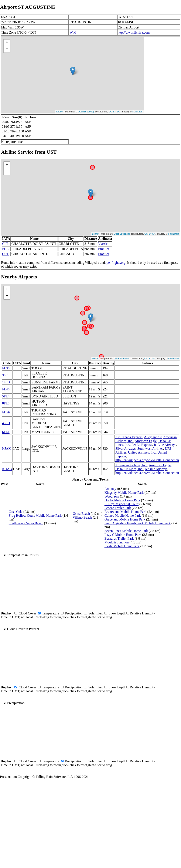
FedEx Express (142, 445)
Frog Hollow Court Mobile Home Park (35, 516)
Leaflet (60, 112)
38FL (6, 375)
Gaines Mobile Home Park (123, 516)
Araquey (110, 489)
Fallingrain (138, 112)
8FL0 (6, 403)
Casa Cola (16, 512)
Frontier (104, 249)
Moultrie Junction (117, 542)
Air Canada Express (129, 437)
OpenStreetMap (86, 112)
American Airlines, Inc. (131, 465)
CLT (5, 244)
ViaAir (103, 244)
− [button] (7, 49)
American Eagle (146, 441)
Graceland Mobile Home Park (125, 519)
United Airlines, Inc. (142, 452)
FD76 (6, 412)
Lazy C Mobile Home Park (123, 535)
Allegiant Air (153, 437)
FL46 (6, 389)
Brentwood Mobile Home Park (126, 512)
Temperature (51, 613)
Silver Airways (126, 449)
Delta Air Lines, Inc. (129, 469)
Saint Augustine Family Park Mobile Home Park (138, 523)
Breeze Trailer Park (118, 508)
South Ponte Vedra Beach (26, 523)
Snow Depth (117, 613)
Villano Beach (82, 517)
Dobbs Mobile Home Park (122, 500)
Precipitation (74, 613)
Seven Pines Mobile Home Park (126, 531)
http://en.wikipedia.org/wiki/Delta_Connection (147, 460)
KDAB (7, 469)
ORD (6, 254)
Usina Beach (81, 514)
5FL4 (6, 396)
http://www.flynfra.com (134, 32)
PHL (5, 249)
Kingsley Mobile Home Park (124, 493)
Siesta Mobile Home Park (122, 546)
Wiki (73, 32)
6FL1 (6, 432)
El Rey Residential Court (122, 504)
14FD (6, 382)
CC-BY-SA (114, 112)
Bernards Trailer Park (119, 538)
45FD (6, 423)
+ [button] (7, 43)
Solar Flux (95, 613)
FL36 (6, 368)
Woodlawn (112, 496)
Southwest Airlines (150, 449)
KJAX (6, 449)
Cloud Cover (27, 613)
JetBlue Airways (165, 445)
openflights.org (115, 263)
